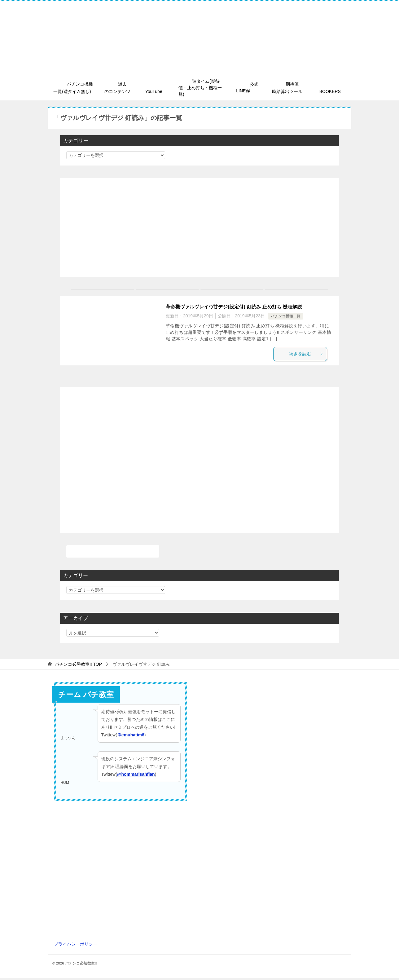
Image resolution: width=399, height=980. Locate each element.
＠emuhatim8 (131, 737)
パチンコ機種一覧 (286, 317)
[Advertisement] (199, 228)
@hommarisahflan (136, 776)
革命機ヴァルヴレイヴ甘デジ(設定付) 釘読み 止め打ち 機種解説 (238, 307)
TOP (78, 666)
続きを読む (309, 355)
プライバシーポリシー (76, 946)
